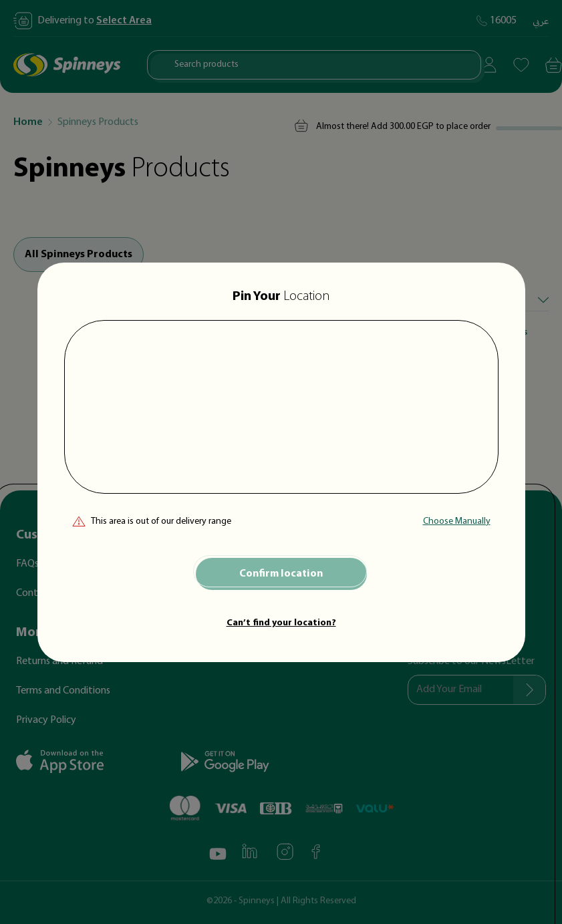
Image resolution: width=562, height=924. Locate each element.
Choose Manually (457, 521)
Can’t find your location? (281, 623)
